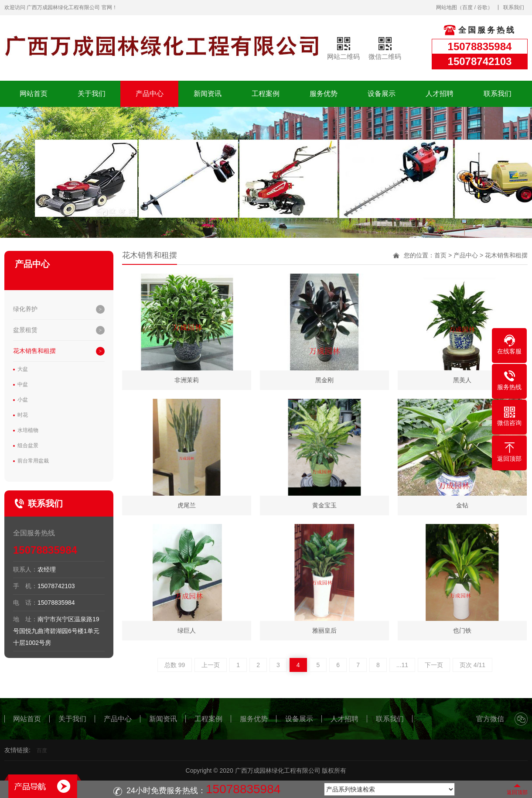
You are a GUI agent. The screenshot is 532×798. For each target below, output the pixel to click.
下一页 (434, 665)
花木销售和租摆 (34, 351)
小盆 (23, 400)
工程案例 (266, 94)
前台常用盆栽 (33, 461)
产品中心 (150, 94)
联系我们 (514, 7)
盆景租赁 (25, 330)
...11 (402, 665)
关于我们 (92, 94)
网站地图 (447, 7)
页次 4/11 (472, 665)
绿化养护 (25, 309)
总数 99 (175, 665)
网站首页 (34, 94)
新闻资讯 (208, 94)
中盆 (23, 384)
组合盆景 (28, 445)
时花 (23, 415)
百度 (467, 7)
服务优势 (324, 94)
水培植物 (28, 430)
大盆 (23, 369)
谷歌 (482, 7)
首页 (440, 255)
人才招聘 (440, 94)
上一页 (211, 665)
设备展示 (382, 94)
